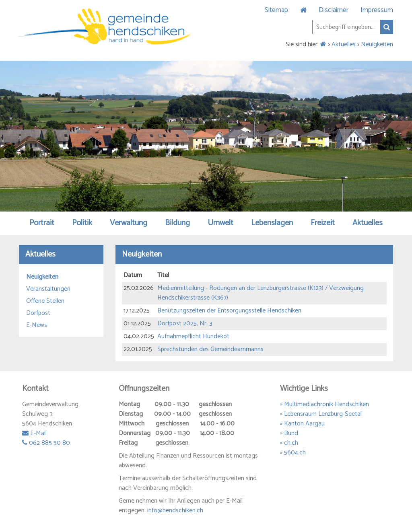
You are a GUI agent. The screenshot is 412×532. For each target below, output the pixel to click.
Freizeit (323, 223)
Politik (82, 223)
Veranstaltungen (48, 289)
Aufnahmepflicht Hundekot (193, 336)
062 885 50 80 (46, 443)
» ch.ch (289, 443)
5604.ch (295, 453)
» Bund (289, 433)
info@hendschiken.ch (175, 510)
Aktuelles (344, 44)
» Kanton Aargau (302, 424)
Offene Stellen (45, 301)
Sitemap (276, 10)
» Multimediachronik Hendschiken (324, 404)
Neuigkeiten (377, 44)
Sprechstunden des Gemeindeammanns (210, 349)
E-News (37, 325)
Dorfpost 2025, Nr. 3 (185, 324)
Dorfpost (38, 313)
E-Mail (34, 433)
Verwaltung (129, 223)
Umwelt (220, 223)
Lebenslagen (272, 223)
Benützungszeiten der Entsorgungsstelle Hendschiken (229, 311)
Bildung (177, 223)
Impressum (377, 10)
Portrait (42, 223)
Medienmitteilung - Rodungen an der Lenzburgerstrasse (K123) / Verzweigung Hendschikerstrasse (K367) (261, 293)
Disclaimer (334, 10)
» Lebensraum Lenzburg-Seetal (321, 414)
